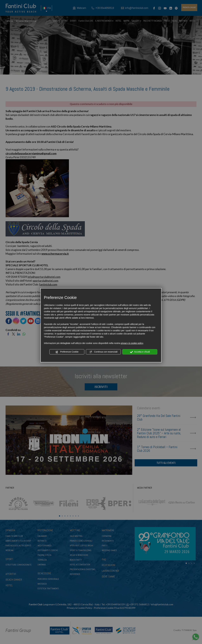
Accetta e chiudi (140, 352)
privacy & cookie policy (132, 343)
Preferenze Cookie (67, 352)
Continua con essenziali (103, 352)
